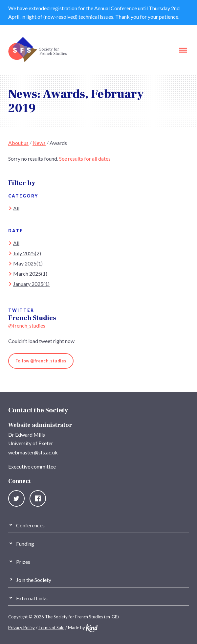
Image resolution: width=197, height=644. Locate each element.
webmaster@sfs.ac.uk (33, 452)
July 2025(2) (27, 253)
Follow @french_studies (41, 361)
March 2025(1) (30, 274)
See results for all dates (85, 159)
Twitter (16, 498)
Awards (58, 143)
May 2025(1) (28, 263)
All (16, 208)
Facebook (38, 498)
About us (18, 143)
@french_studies (27, 325)
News (39, 143)
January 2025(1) (31, 284)
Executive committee (32, 466)
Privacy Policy (22, 628)
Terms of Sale (51, 628)
